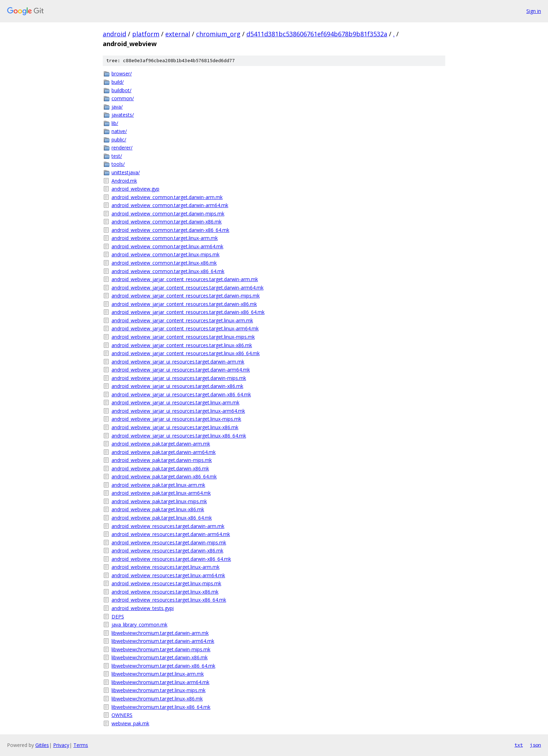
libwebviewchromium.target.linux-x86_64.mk (161, 707)
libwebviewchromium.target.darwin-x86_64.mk (163, 666)
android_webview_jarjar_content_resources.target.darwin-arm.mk (185, 279)
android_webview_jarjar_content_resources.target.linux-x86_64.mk (186, 353)
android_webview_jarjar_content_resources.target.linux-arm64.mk (185, 328)
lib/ (115, 123)
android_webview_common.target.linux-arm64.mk (167, 246)
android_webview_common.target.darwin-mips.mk (168, 214)
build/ (118, 82)
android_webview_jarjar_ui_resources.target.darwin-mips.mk (179, 378)
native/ (119, 131)
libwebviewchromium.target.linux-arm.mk (158, 674)
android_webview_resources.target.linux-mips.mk (166, 583)
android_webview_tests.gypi (143, 608)
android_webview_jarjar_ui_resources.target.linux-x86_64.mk (179, 436)
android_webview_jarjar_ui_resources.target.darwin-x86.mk (177, 386)
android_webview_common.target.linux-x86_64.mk (168, 271)
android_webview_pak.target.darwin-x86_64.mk (164, 476)
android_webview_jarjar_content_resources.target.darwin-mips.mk (186, 296)
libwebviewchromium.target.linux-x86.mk (157, 699)
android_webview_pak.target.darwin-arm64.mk (164, 452)
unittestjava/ (126, 172)
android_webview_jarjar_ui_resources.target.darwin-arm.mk (178, 362)
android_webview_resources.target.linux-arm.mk (165, 567)
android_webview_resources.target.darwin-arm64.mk (171, 534)
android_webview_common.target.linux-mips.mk (165, 254)
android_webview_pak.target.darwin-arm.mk (161, 444)
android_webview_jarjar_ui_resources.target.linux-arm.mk (175, 402)
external (178, 34)
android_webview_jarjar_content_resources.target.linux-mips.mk (183, 337)
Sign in (534, 11)
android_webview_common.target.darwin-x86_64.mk (170, 230)
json (535, 745)
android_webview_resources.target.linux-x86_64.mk (169, 600)
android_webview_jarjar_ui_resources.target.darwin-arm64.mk (181, 370)
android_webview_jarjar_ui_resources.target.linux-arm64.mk (178, 411)
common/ (123, 98)
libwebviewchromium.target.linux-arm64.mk (160, 682)
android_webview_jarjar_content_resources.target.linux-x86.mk (182, 345)
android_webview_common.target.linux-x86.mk (164, 263)
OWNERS (122, 715)
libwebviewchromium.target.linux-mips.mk (158, 690)
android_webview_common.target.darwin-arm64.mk (170, 205)
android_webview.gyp (135, 189)
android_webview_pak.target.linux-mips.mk (159, 501)
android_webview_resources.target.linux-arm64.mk (168, 575)
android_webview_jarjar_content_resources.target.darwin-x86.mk (184, 304)
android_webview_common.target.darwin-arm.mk (167, 197)
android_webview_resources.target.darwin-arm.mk (168, 526)
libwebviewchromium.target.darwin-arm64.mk (163, 641)
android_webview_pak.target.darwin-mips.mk (162, 460)
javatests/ (123, 115)
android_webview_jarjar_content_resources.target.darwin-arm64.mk (188, 288)
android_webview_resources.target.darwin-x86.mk (167, 551)
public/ (119, 140)
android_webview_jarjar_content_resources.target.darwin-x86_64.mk (188, 312)
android (114, 34)
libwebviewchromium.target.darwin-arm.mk (160, 633)
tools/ (118, 164)
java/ (117, 107)
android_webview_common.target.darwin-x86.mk (167, 222)
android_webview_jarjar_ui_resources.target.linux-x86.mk (175, 427)
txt (519, 745)
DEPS (118, 616)
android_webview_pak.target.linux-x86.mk (158, 509)
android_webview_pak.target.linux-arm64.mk (161, 493)
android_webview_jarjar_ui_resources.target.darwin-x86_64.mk (181, 394)
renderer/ (122, 148)
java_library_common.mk (139, 625)
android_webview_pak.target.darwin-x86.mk (160, 468)
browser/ (122, 74)
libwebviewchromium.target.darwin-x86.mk (160, 657)
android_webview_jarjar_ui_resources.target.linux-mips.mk (176, 419)
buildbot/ (121, 90)
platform (146, 34)
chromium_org (218, 34)
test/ (117, 156)
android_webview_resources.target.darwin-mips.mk (169, 542)
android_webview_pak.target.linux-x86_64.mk (162, 518)
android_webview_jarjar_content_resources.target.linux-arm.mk (182, 320)
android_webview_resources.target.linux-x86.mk (165, 592)
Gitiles (42, 745)
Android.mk (124, 181)
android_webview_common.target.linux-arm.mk (165, 238)
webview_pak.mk (130, 723)
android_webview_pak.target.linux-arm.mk (158, 485)
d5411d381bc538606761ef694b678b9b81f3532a (317, 34)
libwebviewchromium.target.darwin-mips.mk (161, 649)
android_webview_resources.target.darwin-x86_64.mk (171, 559)
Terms (81, 745)
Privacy (61, 745)
